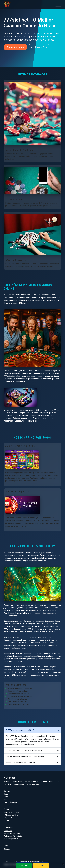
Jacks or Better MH (11, 812)
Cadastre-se (24, 865)
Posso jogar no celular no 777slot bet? (21, 762)
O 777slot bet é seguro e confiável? (20, 730)
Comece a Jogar (15, 47)
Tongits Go (8, 818)
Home (6, 794)
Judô (6, 800)
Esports (7, 821)
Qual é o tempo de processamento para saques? (25, 756)
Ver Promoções (39, 47)
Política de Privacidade (13, 836)
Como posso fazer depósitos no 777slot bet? (24, 750)
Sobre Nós (8, 831)
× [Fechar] (63, 864)
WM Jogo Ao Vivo (11, 815)
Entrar (41, 865)
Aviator (6, 797)
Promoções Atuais (11, 802)
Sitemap (7, 849)
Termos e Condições (12, 833)
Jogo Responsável (11, 839)
